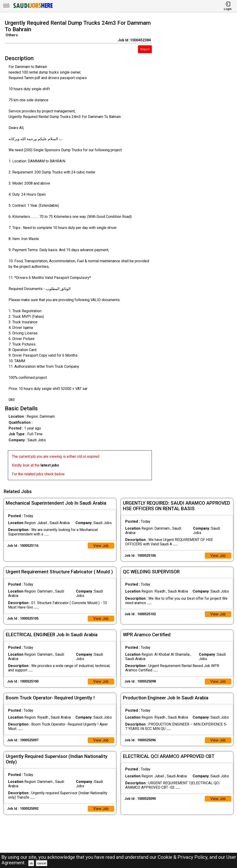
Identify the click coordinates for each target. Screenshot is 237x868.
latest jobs (50, 465)
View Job (101, 545)
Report (145, 49)
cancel (42, 863)
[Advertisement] (197, 251)
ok (31, 863)
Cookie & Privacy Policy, (184, 857)
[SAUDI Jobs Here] (33, 8)
